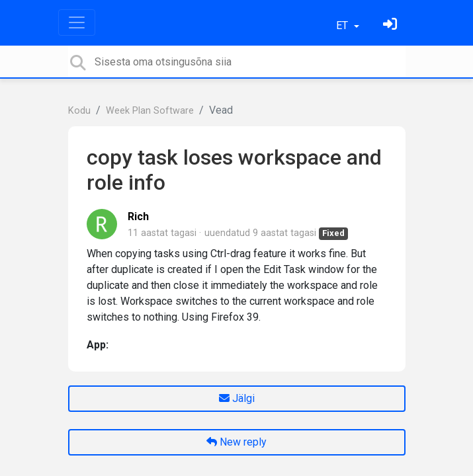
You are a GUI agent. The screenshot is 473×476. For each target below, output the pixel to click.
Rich (138, 217)
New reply (236, 442)
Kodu (79, 111)
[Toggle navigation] (77, 22)
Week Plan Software (150, 111)
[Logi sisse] (392, 25)
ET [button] (343, 25)
